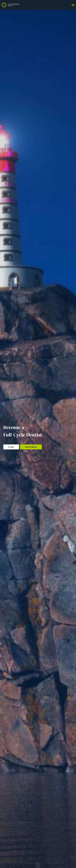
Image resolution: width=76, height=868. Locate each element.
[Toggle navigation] (73, 5)
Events (11, 447)
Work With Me (31, 447)
